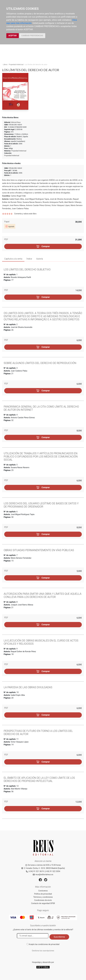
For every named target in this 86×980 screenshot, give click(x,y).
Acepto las (44, 944)
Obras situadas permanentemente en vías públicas (39, 550)
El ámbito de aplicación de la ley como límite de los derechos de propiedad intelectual (39, 779)
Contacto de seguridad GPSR (43, 903)
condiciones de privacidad (49, 944)
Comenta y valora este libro (25, 214)
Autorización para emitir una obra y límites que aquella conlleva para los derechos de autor (43, 595)
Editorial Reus (16, 122)
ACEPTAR (13, 36)
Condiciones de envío (43, 900)
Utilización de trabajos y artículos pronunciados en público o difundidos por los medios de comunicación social (41, 457)
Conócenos (43, 891)
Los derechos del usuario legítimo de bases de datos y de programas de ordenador (41, 505)
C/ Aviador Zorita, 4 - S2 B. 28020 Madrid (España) (43, 868)
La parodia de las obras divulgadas (28, 687)
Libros (5, 65)
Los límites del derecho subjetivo (27, 269)
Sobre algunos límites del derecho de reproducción (40, 363)
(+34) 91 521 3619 (35, 871)
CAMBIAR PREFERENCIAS (32, 36)
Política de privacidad (43, 894)
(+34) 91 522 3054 (53, 871)
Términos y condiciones (43, 897)
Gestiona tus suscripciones (43, 951)
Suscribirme (59, 937)
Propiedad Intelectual (16, 65)
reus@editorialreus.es (43, 874)
